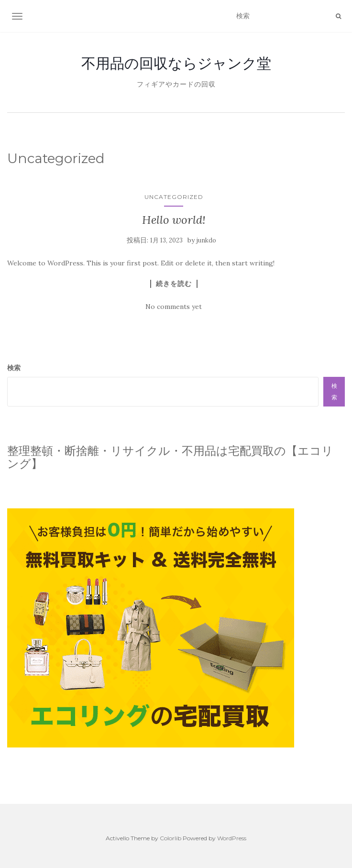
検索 (14, 368)
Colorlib (170, 838)
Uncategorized (174, 197)
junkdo (206, 240)
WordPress (232, 838)
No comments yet (174, 307)
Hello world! (174, 220)
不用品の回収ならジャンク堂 (176, 63)
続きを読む (174, 284)
